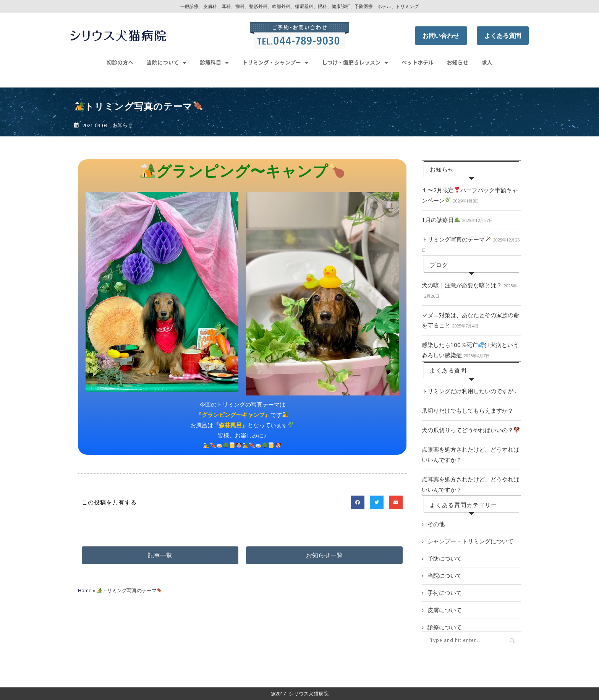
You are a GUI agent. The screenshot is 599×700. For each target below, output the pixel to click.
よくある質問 (503, 36)
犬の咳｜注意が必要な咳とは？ (462, 285)
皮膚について (445, 610)
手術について (445, 593)
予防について (445, 558)
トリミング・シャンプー (275, 62)
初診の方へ (120, 62)
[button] (160, 555)
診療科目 (214, 62)
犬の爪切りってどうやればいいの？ (471, 430)
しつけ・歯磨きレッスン (355, 62)
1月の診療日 (441, 220)
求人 (487, 62)
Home (85, 590)
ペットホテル (418, 62)
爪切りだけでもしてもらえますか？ (468, 410)
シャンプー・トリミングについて (470, 541)
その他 (436, 524)
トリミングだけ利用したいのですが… (470, 391)
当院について (167, 62)
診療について (445, 627)
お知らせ (458, 62)
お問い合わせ (441, 36)
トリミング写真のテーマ (456, 239)
